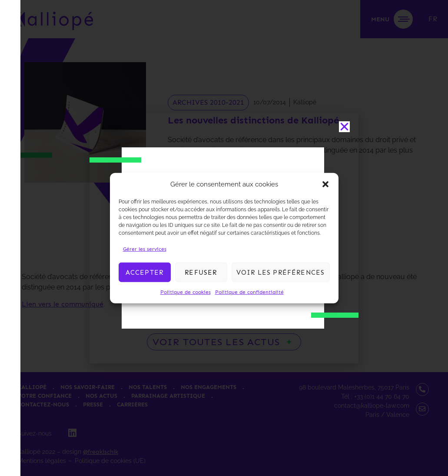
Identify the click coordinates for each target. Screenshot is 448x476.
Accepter (145, 272)
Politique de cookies (186, 292)
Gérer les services (145, 249)
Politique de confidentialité (249, 292)
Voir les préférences (281, 272)
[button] (325, 184)
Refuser (201, 272)
